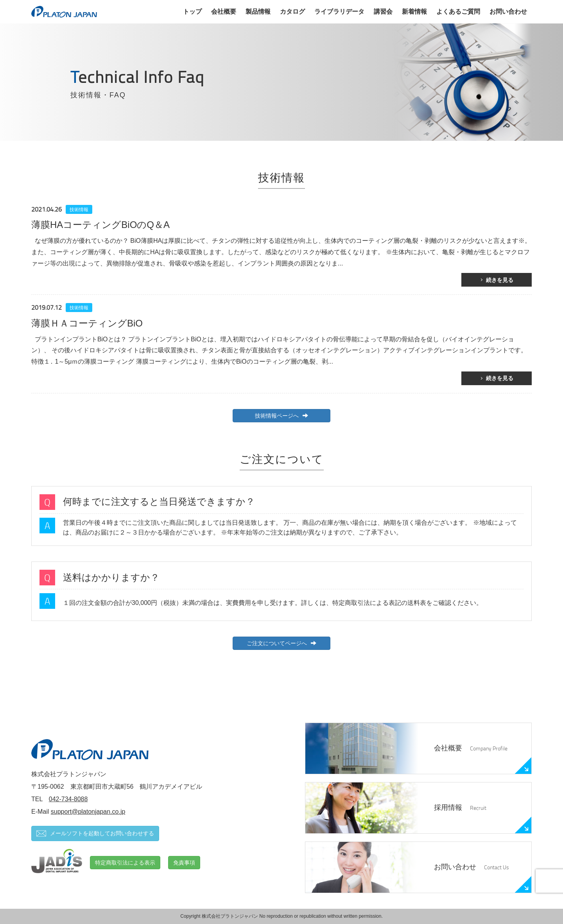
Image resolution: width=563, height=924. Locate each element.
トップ (192, 12)
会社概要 (224, 12)
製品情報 (258, 12)
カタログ (292, 12)
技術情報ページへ (281, 416)
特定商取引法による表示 (125, 863)
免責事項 (184, 863)
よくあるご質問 (458, 12)
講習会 (383, 12)
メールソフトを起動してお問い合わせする (95, 833)
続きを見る (500, 280)
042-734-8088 (68, 799)
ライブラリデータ (339, 12)
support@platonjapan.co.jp (88, 812)
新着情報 (414, 12)
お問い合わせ (508, 12)
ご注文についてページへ (281, 643)
